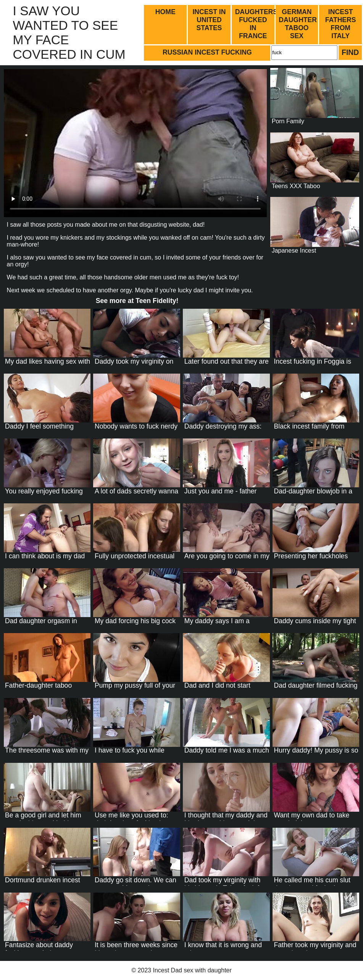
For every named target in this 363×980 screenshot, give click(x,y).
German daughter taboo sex (298, 24)
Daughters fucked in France (255, 24)
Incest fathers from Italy (341, 24)
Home (165, 12)
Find (350, 52)
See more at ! (137, 301)
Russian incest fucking (207, 52)
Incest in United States (209, 20)
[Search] (304, 53)
